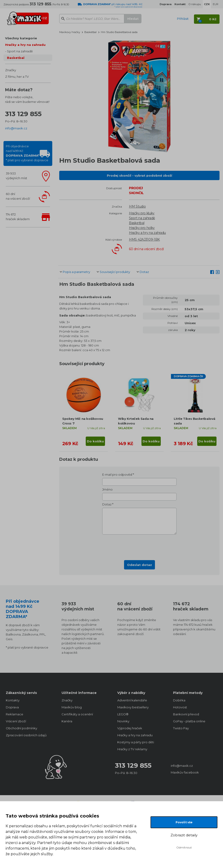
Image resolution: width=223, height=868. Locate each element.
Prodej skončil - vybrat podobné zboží (139, 175)
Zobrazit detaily (184, 835)
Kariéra (67, 721)
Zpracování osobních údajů (26, 735)
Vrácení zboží (16, 721)
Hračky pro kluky (142, 213)
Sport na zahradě (20, 51)
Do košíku (95, 441)
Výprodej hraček (130, 728)
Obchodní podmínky (21, 728)
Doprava (12, 707)
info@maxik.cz (16, 128)
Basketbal (16, 58)
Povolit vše (184, 822)
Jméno (107, 489)
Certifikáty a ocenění (77, 714)
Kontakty (13, 700)
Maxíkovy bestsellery (133, 707)
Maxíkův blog (72, 707)
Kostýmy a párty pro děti (136, 742)
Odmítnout (184, 847)
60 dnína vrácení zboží (18, 196)
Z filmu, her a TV (17, 77)
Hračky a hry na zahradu (25, 45)
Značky (11, 70)
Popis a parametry (76, 272)
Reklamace (15, 714)
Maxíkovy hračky (70, 32)
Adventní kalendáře (132, 700)
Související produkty (115, 272)
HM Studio (137, 206)
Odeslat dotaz (139, 565)
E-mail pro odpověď (117, 474)
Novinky (123, 721)
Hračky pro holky (142, 228)
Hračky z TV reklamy (132, 749)
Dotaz (144, 272)
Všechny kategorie (21, 38)
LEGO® (123, 714)
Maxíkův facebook (185, 772)
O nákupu (195, 4)
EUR (216, 4)
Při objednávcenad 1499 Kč (27, 153)
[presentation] (139, 546)
